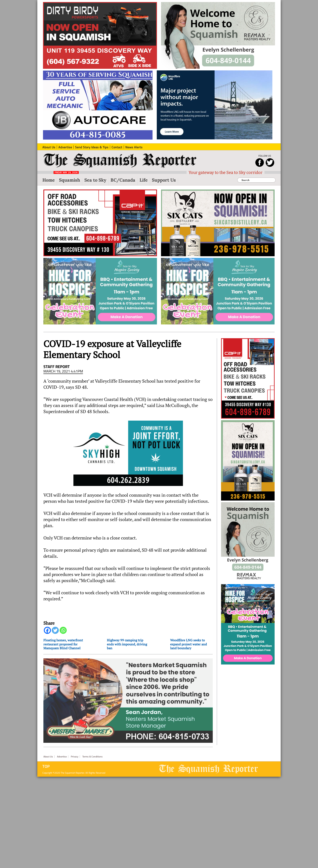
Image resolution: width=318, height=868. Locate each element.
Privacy (75, 846)
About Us (48, 846)
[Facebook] (47, 633)
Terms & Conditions (92, 846)
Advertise (62, 846)
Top (46, 855)
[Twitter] (55, 633)
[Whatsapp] (63, 633)
